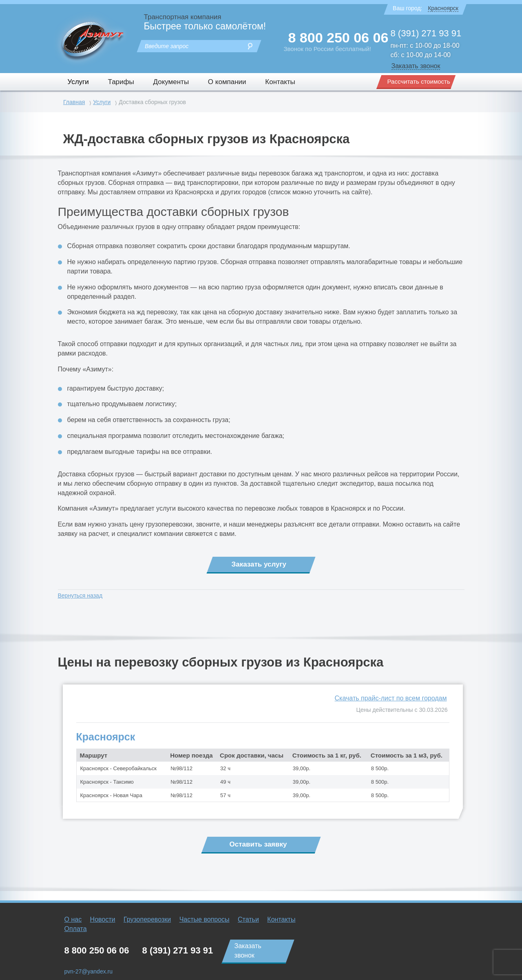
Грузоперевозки (147, 919)
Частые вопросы (205, 919)
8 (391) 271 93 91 (426, 33)
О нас (73, 919)
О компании (227, 82)
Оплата (76, 929)
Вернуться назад (80, 596)
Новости (103, 919)
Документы (171, 82)
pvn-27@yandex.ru (89, 971)
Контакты (280, 82)
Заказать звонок (416, 66)
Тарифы (121, 82)
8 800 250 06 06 (338, 38)
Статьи (248, 919)
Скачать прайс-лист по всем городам (391, 698)
